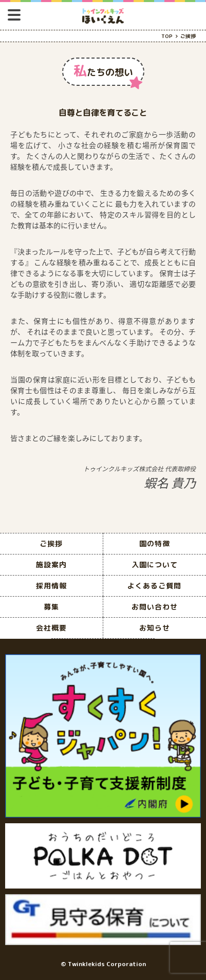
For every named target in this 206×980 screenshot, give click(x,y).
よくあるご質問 (154, 586)
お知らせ (155, 628)
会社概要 (51, 628)
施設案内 (51, 565)
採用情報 (51, 586)
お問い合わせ (155, 607)
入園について (155, 565)
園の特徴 (155, 543)
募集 (51, 607)
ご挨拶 (51, 543)
